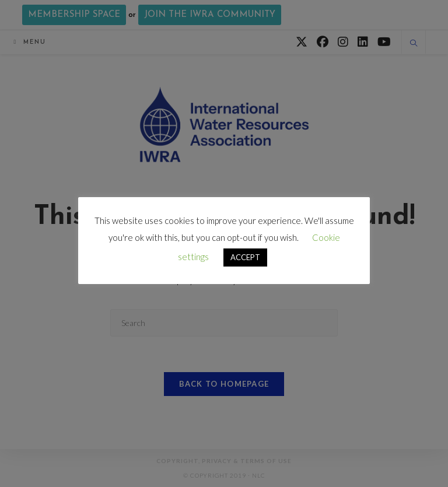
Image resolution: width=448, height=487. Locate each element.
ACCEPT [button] (245, 257)
